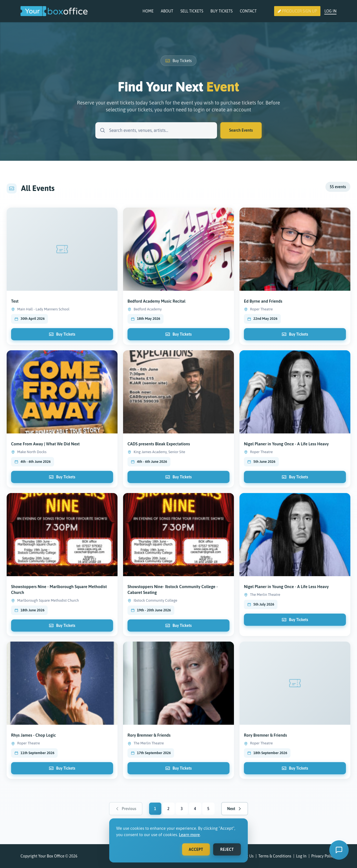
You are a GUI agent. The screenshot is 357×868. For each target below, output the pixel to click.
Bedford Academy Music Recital (156, 309)
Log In (330, 11)
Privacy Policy (323, 856)
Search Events (241, 130)
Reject (227, 849)
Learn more (189, 835)
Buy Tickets (221, 11)
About (167, 11)
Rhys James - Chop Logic (34, 739)
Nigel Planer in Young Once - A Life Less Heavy (286, 591)
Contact (248, 11)
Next (235, 809)
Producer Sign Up (297, 11)
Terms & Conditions (275, 856)
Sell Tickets (192, 11)
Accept (196, 849)
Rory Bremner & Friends (149, 739)
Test (15, 305)
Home (148, 11)
